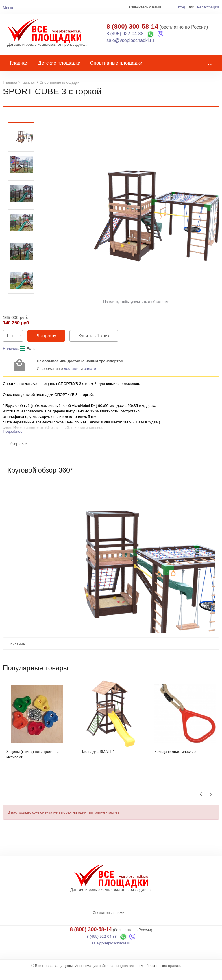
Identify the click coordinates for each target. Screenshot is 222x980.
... (210, 72)
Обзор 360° (17, 453)
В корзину (46, 344)
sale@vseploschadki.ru (130, 45)
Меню (8, 8)
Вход (181, 7)
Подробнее (13, 440)
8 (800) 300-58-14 (132, 31)
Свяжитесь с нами (108, 921)
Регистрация (208, 7)
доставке (72, 377)
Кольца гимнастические (175, 760)
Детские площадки (59, 72)
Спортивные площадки (116, 72)
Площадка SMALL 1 (98, 760)
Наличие (11, 357)
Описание (16, 653)
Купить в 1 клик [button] (94, 344)
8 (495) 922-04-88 (125, 38)
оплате (90, 377)
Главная (19, 72)
